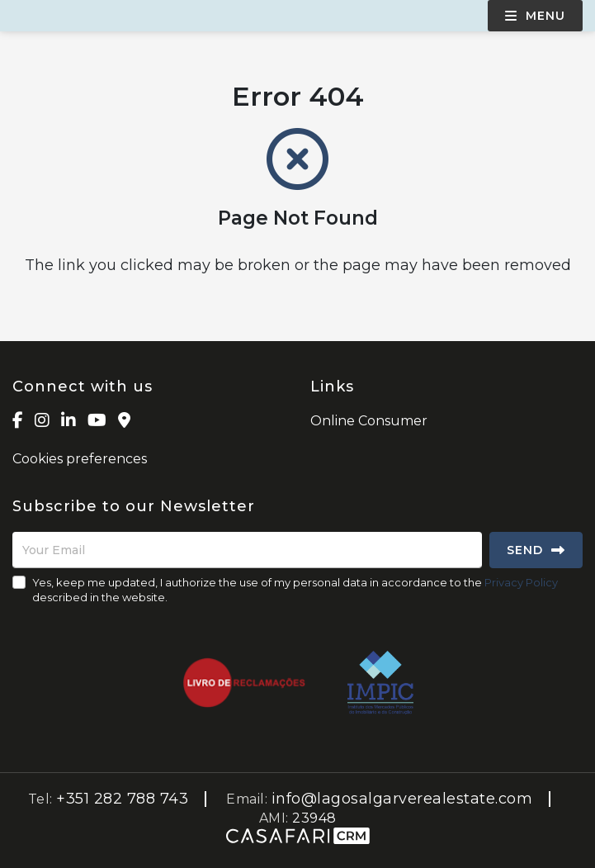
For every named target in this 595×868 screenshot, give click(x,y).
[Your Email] (247, 550)
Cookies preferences (80, 459)
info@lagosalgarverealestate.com (402, 799)
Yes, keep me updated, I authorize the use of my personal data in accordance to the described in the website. (295, 590)
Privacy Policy (521, 582)
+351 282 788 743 (122, 799)
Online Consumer (369, 421)
